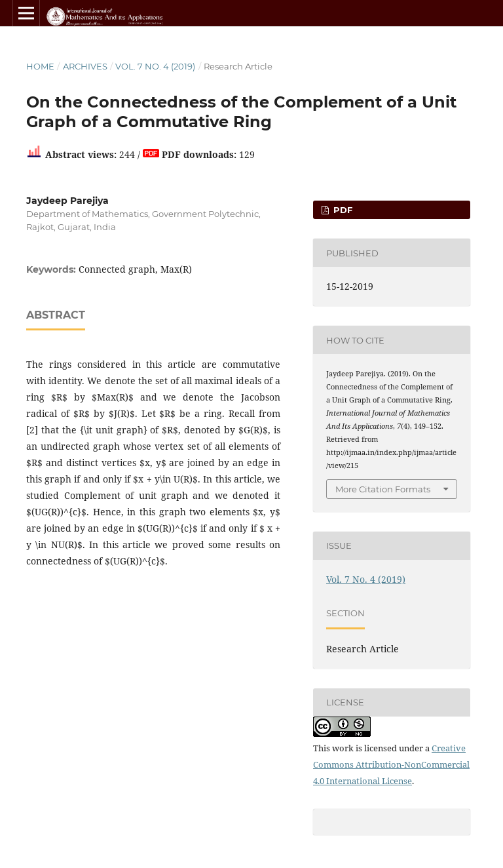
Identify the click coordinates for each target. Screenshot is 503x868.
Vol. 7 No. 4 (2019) (155, 66)
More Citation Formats (383, 489)
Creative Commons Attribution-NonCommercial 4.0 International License (391, 764)
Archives (85, 66)
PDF (342, 210)
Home (40, 66)
